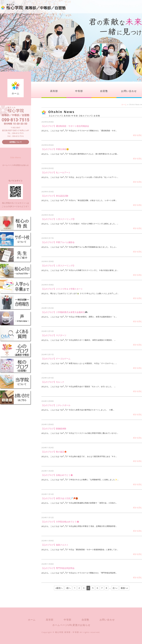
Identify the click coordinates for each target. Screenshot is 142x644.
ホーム (16, 93)
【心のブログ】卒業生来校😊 (55, 149)
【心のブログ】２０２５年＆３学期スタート (62, 289)
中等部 (79, 91)
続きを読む (138, 135)
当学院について (16, 142)
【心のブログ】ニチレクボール (56, 405)
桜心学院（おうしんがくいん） (33, 7)
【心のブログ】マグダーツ (54, 335)
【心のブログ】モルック (53, 382)
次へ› (115, 588)
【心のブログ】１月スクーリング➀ (58, 266)
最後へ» (124, 588)
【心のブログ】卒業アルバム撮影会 (58, 242)
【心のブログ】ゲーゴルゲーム (56, 359)
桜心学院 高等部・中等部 (67, 632)
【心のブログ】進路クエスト (55, 545)
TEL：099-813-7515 (16, 133)
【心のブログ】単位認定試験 (55, 196)
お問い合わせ (129, 91)
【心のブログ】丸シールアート (56, 172)
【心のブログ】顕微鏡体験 (54, 429)
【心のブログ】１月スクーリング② (58, 219)
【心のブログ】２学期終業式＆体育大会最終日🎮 (64, 312)
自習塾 (104, 91)
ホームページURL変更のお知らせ (16, 165)
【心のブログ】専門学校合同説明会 (58, 568)
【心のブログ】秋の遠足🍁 (54, 452)
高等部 (54, 91)
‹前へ (68, 588)
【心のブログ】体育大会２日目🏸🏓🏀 (60, 498)
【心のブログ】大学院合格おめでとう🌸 (60, 522)
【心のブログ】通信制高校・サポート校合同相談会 (65, 126)
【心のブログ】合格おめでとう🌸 (57, 475)
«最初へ (59, 588)
